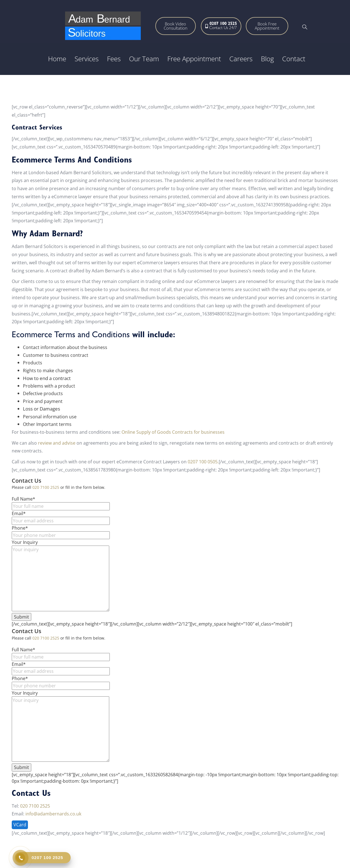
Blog (267, 59)
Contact (294, 59)
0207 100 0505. (203, 462)
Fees (114, 59)
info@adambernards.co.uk (53, 814)
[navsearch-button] (305, 27)
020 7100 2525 (46, 487)
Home (57, 59)
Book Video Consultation (176, 26)
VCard (20, 825)
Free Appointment (194, 59)
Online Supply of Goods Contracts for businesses (174, 432)
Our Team (144, 59)
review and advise (57, 443)
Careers (241, 59)
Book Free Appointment (267, 26)
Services (87, 59)
